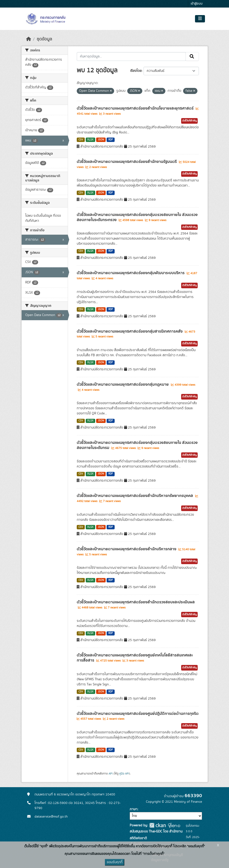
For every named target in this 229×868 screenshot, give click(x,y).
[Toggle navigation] (200, 19)
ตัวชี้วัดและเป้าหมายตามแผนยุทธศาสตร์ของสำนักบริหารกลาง (127, 549)
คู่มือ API (124, 774)
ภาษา (134, 809)
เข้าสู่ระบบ (197, 4)
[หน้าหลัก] (29, 39)
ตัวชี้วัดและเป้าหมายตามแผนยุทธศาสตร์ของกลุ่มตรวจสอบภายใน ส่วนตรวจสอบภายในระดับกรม (137, 445)
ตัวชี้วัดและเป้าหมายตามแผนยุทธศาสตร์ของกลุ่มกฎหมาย (123, 384)
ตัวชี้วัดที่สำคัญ (189, 121)
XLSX (90, 140)
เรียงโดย (136, 71)
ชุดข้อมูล (44, 39)
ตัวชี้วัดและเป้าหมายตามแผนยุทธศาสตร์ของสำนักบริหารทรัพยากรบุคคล (135, 496)
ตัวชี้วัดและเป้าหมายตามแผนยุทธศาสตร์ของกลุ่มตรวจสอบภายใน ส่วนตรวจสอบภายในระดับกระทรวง (137, 217)
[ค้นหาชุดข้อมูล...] (131, 56)
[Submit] (192, 56)
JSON (101, 140)
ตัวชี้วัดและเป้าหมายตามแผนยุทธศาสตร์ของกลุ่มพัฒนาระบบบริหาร (131, 273)
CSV (81, 140)
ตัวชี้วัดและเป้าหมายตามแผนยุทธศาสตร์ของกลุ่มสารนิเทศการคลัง (130, 331)
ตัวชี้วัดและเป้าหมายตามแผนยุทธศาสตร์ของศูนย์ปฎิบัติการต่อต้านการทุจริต (138, 714)
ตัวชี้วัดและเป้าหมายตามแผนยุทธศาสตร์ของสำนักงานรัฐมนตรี (127, 162)
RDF (111, 140)
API (111, 774)
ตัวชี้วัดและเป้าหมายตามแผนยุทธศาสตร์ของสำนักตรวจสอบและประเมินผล (136, 602)
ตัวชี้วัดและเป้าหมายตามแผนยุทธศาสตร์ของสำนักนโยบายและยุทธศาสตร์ (136, 108)
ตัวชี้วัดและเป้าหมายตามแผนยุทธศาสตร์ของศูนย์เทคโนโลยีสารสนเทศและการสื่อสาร (135, 658)
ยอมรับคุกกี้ (115, 862)
